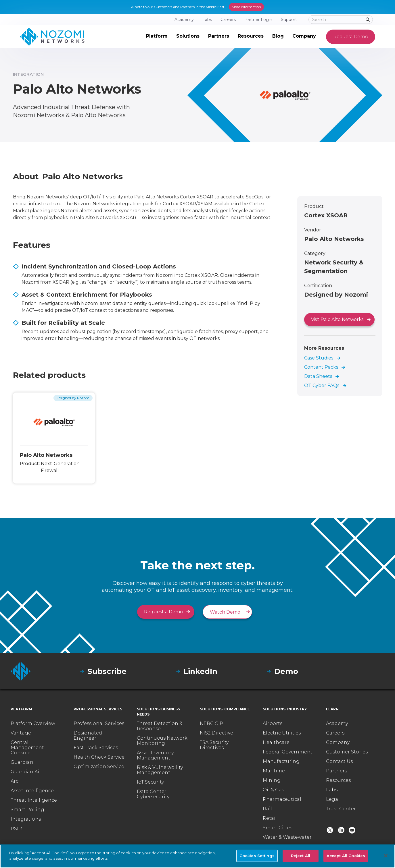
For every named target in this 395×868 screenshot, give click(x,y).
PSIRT (18, 829)
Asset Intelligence (32, 791)
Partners (336, 771)
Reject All (301, 856)
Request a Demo (163, 612)
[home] (52, 37)
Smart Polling (27, 810)
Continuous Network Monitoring (162, 741)
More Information (246, 7)
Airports (273, 724)
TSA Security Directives (214, 745)
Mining (272, 780)
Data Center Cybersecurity (153, 794)
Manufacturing (281, 761)
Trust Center (341, 809)
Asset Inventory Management (155, 755)
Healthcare (276, 743)
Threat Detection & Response (160, 726)
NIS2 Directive (216, 733)
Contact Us (339, 761)
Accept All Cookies (346, 856)
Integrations (26, 819)
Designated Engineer (88, 736)
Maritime (274, 771)
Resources (338, 780)
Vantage (21, 733)
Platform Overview (33, 724)
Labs (332, 790)
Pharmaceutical (282, 799)
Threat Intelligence (34, 800)
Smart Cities (277, 828)
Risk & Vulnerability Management (160, 770)
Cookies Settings (257, 856)
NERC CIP (211, 724)
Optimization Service (99, 767)
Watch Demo (225, 612)
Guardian (22, 762)
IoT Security (150, 782)
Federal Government (288, 752)
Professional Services (99, 724)
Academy (337, 724)
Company (338, 743)
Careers (335, 733)
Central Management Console (27, 748)
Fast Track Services (96, 748)
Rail (267, 809)
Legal (333, 799)
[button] (157, 37)
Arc (15, 781)
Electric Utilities (282, 733)
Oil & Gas (273, 790)
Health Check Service (99, 757)
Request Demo (351, 37)
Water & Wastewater (287, 837)
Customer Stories (347, 752)
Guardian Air (26, 772)
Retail (270, 818)
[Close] (386, 856)
